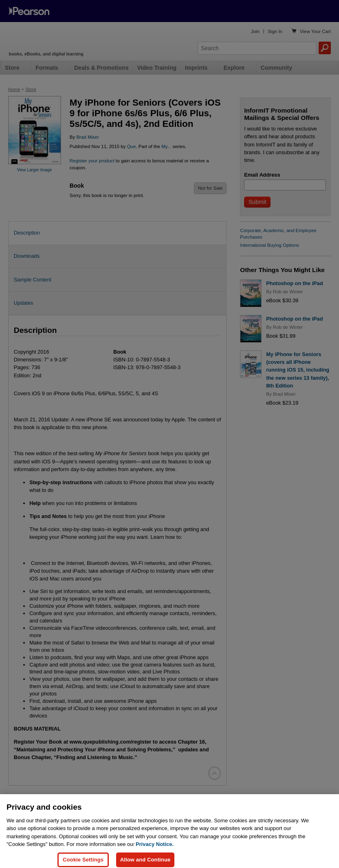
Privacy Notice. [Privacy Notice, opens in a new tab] (155, 856)
